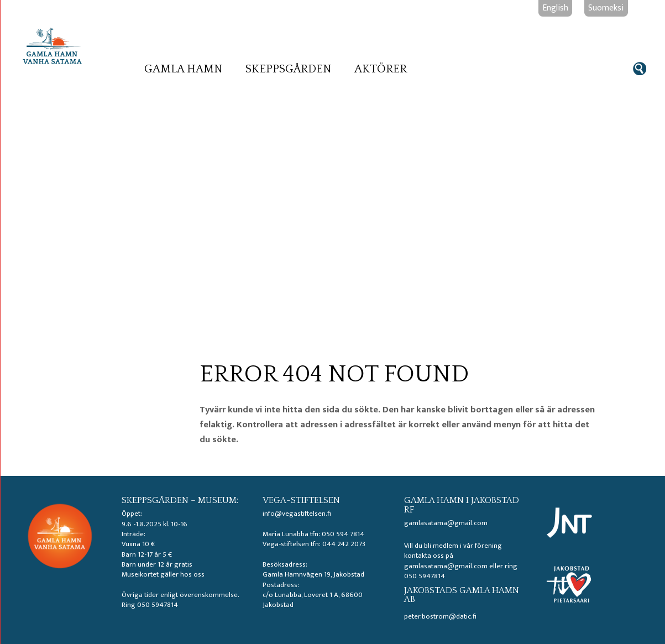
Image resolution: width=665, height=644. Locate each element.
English (555, 8)
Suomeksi (606, 8)
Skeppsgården (289, 69)
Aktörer (381, 69)
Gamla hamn (184, 69)
